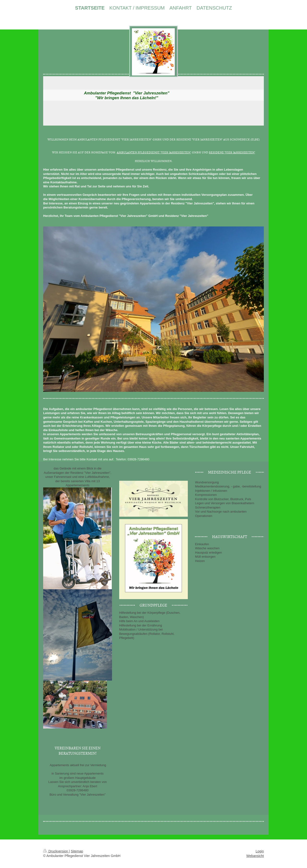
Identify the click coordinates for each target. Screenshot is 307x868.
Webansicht (255, 856)
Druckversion (56, 851)
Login (260, 851)
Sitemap (77, 851)
